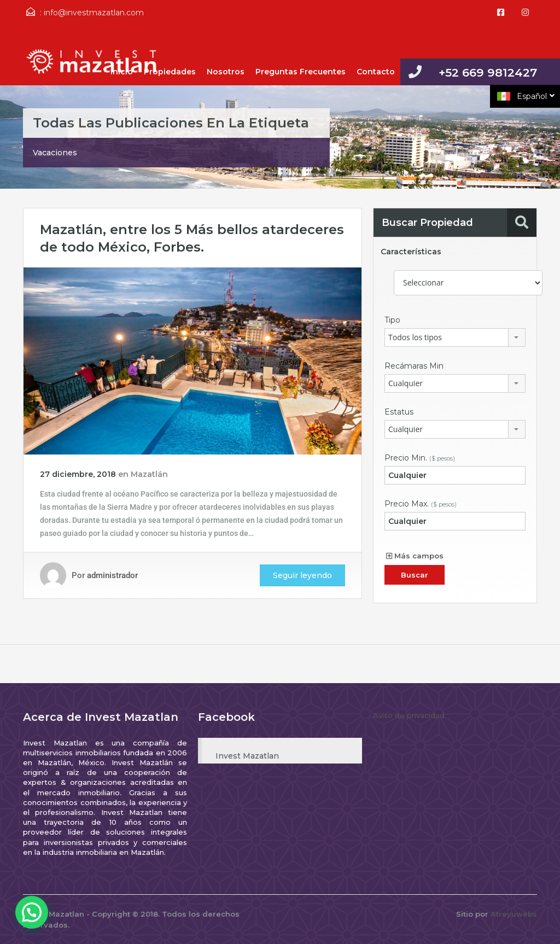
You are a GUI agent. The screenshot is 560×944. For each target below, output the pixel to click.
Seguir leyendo (302, 575)
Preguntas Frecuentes (301, 72)
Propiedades (170, 72)
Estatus (399, 412)
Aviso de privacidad (409, 715)
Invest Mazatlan (247, 756)
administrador (112, 575)
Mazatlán (149, 474)
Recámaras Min (414, 366)
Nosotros (226, 72)
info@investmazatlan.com (94, 13)
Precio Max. (421, 504)
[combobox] (455, 337)
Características (411, 252)
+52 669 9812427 (488, 72)
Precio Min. (420, 458)
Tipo (392, 320)
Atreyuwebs (514, 914)
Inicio (122, 72)
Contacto (376, 72)
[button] (32, 912)
